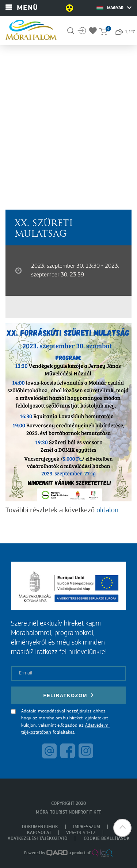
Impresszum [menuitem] (87, 827)
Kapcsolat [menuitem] (39, 833)
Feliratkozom (69, 695)
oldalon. (108, 511)
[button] (122, 828)
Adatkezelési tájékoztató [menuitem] (38, 839)
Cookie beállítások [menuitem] (107, 839)
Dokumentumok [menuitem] (40, 827)
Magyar (114, 8)
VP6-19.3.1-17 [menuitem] (81, 833)
